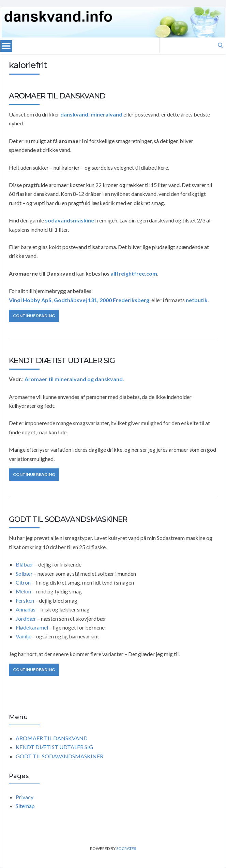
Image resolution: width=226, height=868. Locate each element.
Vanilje (24, 636)
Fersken (25, 600)
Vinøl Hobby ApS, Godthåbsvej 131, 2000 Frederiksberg (79, 300)
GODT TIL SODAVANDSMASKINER (68, 519)
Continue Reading (34, 316)
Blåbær (25, 564)
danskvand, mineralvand (91, 114)
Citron (24, 582)
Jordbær (26, 618)
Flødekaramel (32, 627)
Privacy (25, 797)
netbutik (197, 300)
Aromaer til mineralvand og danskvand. (74, 379)
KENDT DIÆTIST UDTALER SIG (62, 361)
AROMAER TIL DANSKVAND (57, 96)
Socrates (126, 848)
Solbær (24, 573)
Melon (24, 591)
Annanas (26, 609)
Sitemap (25, 806)
